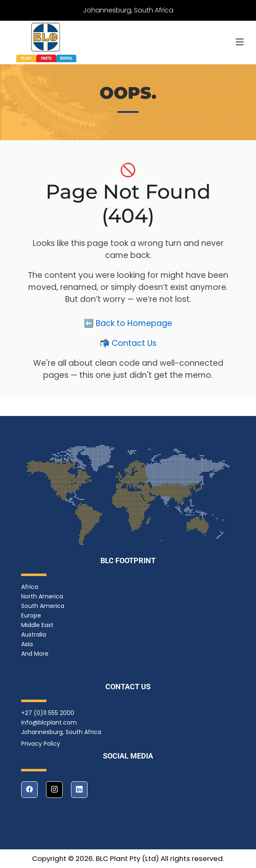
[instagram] (54, 790)
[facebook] (29, 790)
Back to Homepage (134, 325)
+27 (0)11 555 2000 (48, 713)
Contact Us (134, 344)
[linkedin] (79, 790)
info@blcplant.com (49, 722)
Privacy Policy (41, 744)
